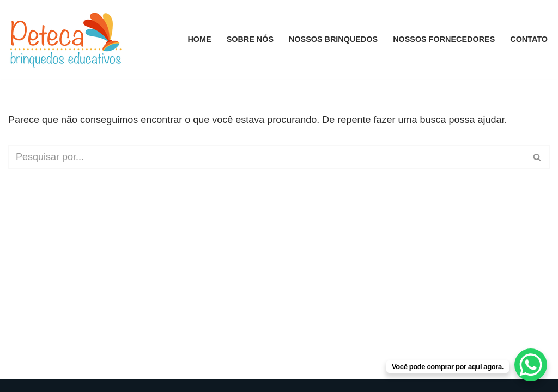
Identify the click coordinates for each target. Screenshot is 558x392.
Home (199, 39)
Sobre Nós (250, 39)
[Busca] (267, 157)
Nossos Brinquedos (333, 39)
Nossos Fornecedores (444, 39)
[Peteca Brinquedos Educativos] (68, 39)
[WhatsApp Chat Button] (531, 365)
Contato (529, 39)
